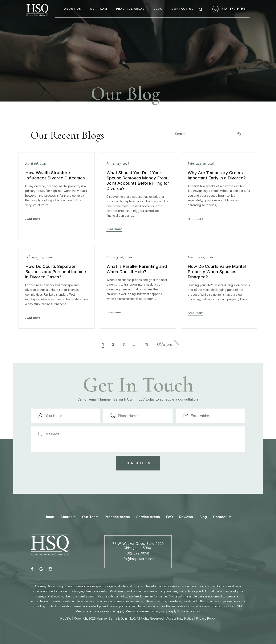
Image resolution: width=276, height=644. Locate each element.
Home (49, 517)
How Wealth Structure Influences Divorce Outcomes (55, 175)
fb (33, 569)
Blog (158, 9)
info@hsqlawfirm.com (138, 559)
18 (147, 344)
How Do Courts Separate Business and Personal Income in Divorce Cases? (56, 272)
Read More (33, 218)
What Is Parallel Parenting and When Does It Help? (137, 269)
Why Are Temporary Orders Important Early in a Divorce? (217, 175)
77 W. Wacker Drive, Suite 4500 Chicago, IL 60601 (138, 546)
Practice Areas (130, 9)
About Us (73, 9)
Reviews (186, 517)
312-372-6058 (234, 9)
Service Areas (148, 517)
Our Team (99, 9)
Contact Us (182, 9)
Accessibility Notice (180, 618)
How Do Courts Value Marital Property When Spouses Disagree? (217, 272)
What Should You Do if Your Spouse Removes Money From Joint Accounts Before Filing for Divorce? (138, 181)
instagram (50, 569)
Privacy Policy (206, 618)
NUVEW (66, 618)
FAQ (170, 517)
